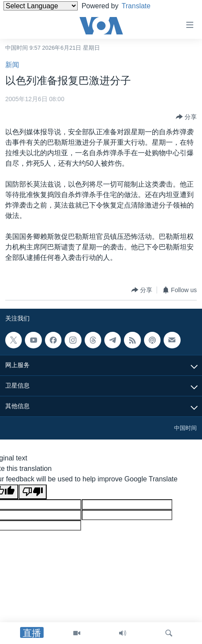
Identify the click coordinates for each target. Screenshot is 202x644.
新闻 (12, 65)
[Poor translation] (33, 492)
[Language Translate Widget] (41, 6)
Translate (143, 6)
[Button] (186, 117)
